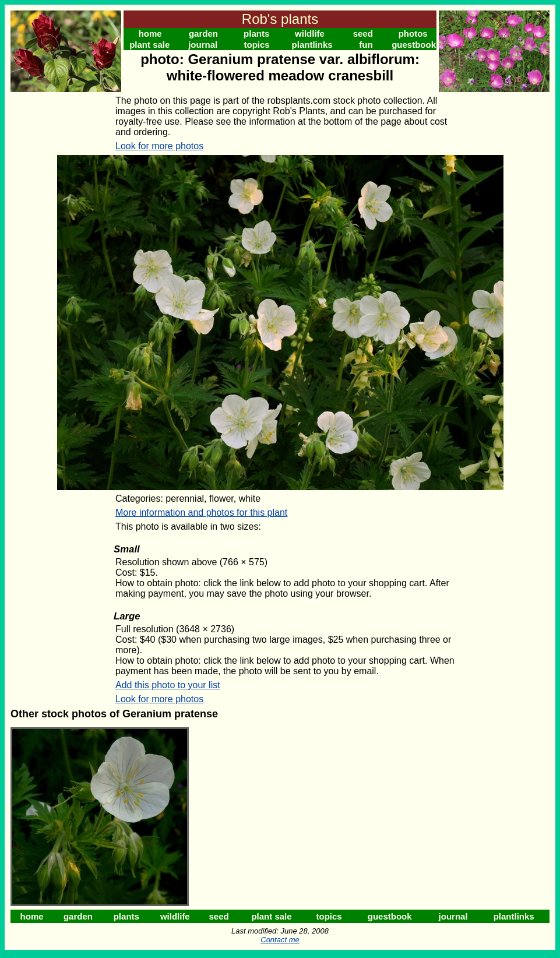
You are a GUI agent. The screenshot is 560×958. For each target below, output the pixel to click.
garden (203, 34)
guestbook (414, 45)
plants (256, 34)
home (150, 34)
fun (366, 45)
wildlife (310, 34)
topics (257, 45)
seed (363, 34)
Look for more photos (159, 146)
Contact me (280, 940)
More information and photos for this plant (201, 513)
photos (413, 34)
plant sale (149, 45)
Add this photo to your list (168, 685)
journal (203, 45)
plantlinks (312, 45)
